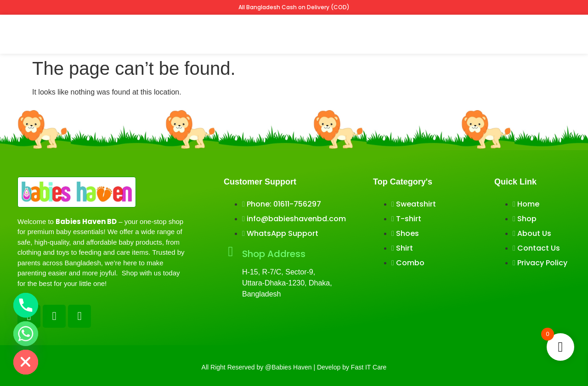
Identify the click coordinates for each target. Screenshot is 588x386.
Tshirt (177, 34)
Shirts (254, 34)
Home (119, 34)
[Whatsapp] (26, 334)
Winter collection (305, 34)
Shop (148, 34)
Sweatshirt (216, 34)
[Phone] (26, 305)
